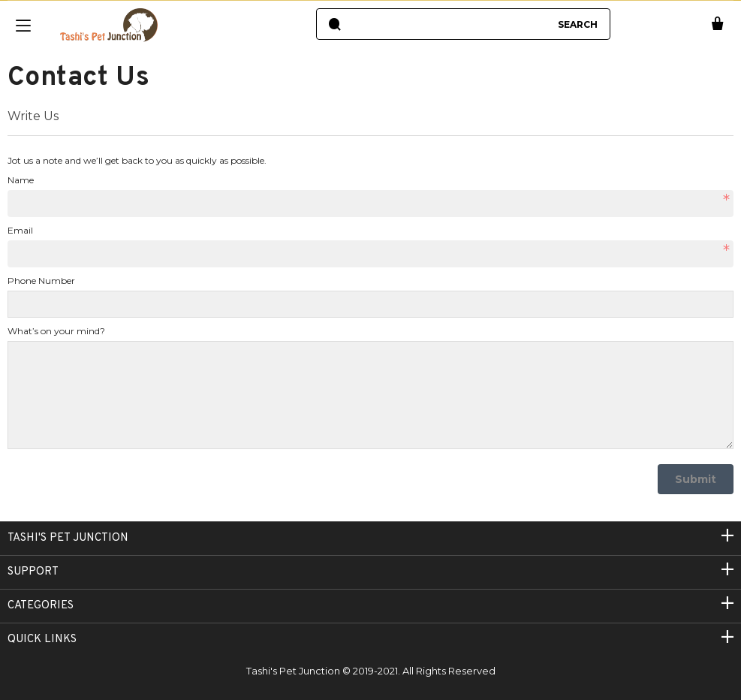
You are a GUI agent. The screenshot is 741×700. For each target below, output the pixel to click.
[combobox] (448, 24)
